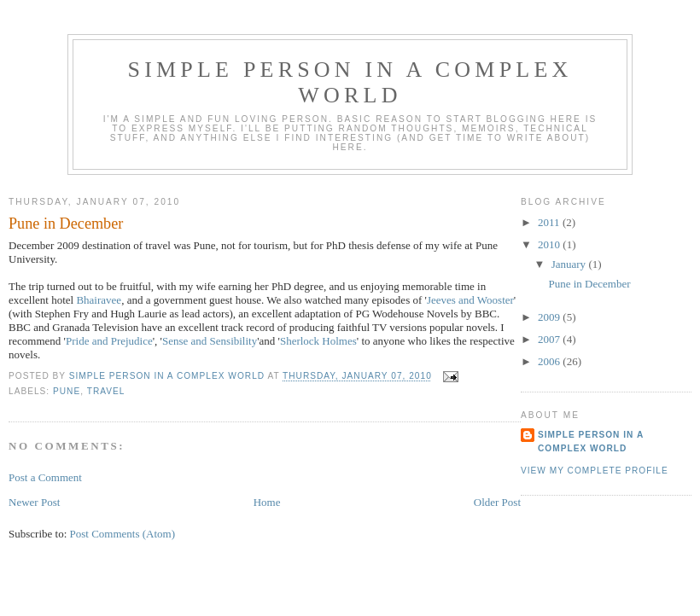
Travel (106, 391)
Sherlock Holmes (318, 341)
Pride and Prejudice (109, 341)
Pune (67, 391)
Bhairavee (99, 300)
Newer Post (34, 502)
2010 (550, 244)
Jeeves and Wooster (470, 300)
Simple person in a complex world (350, 82)
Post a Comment (45, 477)
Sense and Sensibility (210, 341)
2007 (550, 339)
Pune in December (589, 284)
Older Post (497, 502)
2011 (550, 222)
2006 (550, 361)
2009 (550, 317)
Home (267, 502)
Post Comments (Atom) (123, 534)
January (570, 264)
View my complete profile (595, 471)
